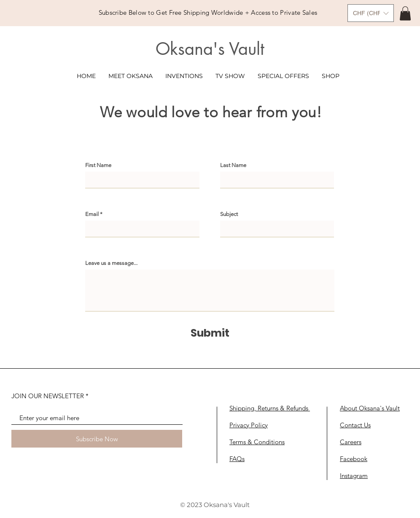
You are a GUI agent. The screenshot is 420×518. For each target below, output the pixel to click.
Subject (229, 214)
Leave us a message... (111, 263)
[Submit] (210, 333)
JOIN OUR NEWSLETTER (48, 396)
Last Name (233, 165)
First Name (98, 165)
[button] (371, 13)
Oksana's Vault (210, 49)
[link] (405, 13)
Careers (351, 442)
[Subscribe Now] (97, 439)
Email (92, 214)
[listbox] (371, 13)
